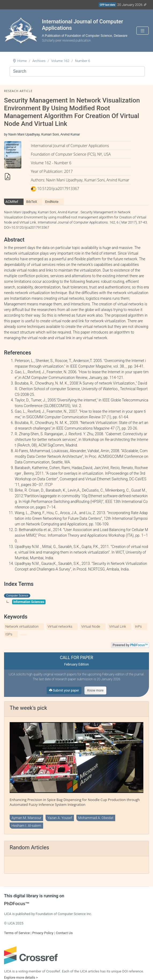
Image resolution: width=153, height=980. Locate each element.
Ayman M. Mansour (26, 818)
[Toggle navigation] (143, 31)
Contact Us (64, 933)
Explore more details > (21, 977)
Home (22, 61)
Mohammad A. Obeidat (96, 818)
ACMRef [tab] (12, 202)
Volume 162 (60, 61)
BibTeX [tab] (32, 202)
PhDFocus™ (17, 904)
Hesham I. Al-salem (26, 826)
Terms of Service (17, 933)
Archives (39, 61)
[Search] (77, 71)
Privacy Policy (43, 933)
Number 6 (83, 61)
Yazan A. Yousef (60, 818)
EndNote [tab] (52, 202)
